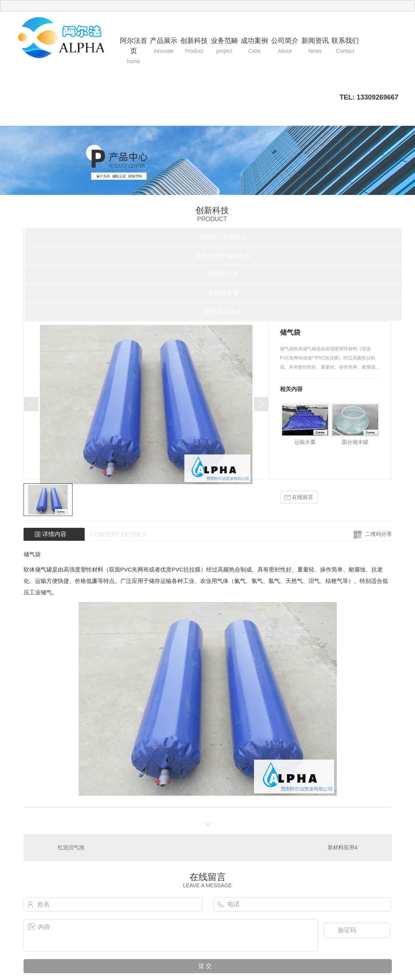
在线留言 (299, 497)
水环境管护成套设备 (223, 256)
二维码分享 (379, 534)
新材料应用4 (342, 847)
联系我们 (345, 46)
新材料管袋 (223, 293)
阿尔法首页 (134, 51)
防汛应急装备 (223, 311)
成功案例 (254, 46)
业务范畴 (224, 46)
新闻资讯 (315, 46)
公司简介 (285, 46)
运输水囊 (305, 442)
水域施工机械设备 (223, 237)
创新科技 (194, 46)
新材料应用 (223, 274)
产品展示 (164, 46)
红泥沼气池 (71, 847)
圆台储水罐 (355, 442)
